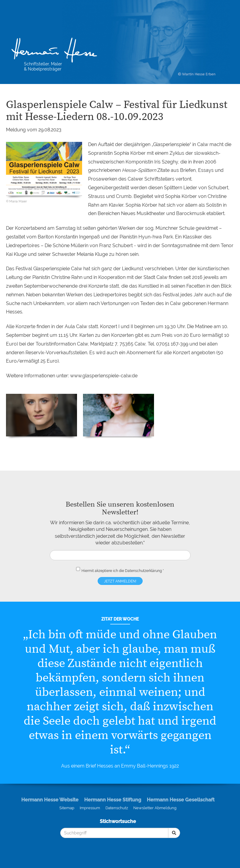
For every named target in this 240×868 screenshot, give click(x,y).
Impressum (90, 808)
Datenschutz (117, 808)
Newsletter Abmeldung (155, 808)
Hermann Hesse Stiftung (113, 800)
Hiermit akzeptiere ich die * (120, 569)
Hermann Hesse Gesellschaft (181, 800)
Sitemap (67, 808)
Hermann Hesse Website (50, 800)
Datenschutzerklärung (143, 571)
